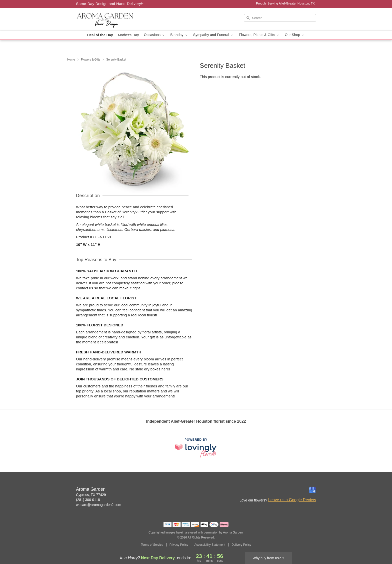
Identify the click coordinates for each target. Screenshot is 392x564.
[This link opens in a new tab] (196, 448)
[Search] (280, 18)
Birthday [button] (179, 35)
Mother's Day (128, 35)
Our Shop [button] (295, 35)
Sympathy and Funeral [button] (214, 35)
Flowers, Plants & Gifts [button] (259, 35)
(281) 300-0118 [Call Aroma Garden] (88, 500)
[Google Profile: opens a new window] (312, 490)
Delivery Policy (241, 545)
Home (71, 60)
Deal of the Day (100, 35)
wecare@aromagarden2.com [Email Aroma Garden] (99, 505)
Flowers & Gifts (91, 60)
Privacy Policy (179, 545)
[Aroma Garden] (112, 19)
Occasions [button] (155, 35)
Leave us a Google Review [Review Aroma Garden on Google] (292, 500)
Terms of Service (152, 545)
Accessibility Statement (210, 545)
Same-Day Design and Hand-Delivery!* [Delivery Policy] (110, 4)
